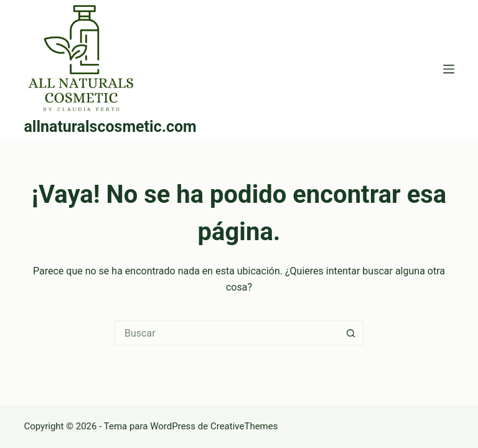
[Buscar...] (227, 333)
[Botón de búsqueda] (351, 333)
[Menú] (449, 69)
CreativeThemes (244, 426)
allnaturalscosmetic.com (110, 127)
